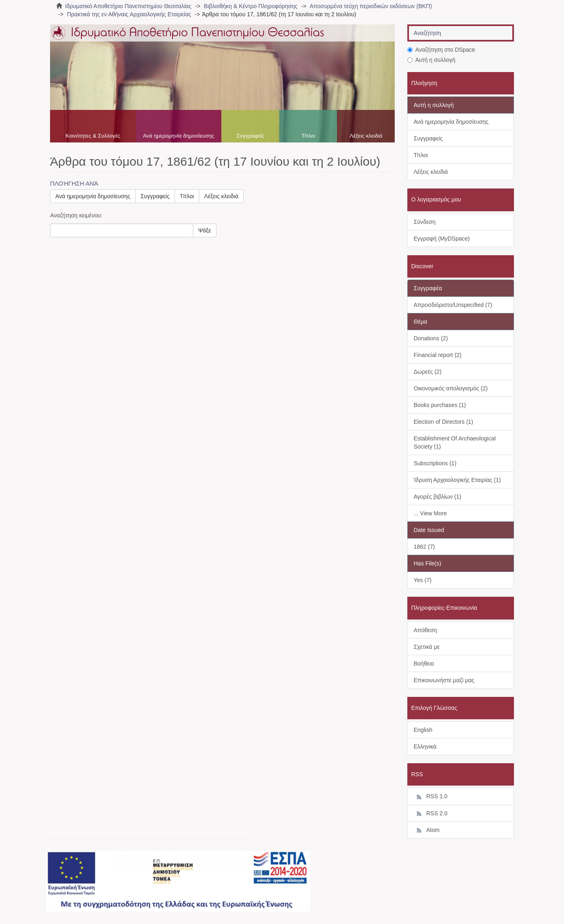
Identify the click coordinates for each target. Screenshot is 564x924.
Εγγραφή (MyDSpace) (442, 239)
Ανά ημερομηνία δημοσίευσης (178, 136)
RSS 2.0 (431, 814)
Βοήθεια (424, 663)
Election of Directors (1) (444, 422)
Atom (427, 830)
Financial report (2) (438, 355)
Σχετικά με (427, 647)
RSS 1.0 (431, 797)
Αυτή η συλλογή (432, 60)
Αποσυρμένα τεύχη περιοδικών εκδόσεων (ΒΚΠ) (371, 6)
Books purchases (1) (440, 405)
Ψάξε (205, 230)
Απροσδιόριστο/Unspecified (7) (453, 305)
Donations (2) (431, 338)
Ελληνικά (425, 747)
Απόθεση (425, 630)
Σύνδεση (425, 222)
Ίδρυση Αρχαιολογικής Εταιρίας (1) (457, 480)
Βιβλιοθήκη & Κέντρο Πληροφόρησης (251, 6)
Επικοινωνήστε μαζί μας (444, 680)
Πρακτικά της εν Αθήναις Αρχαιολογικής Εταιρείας (129, 14)
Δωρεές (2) (428, 372)
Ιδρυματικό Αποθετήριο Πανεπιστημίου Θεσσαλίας (128, 6)
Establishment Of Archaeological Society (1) (455, 442)
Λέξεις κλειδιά (366, 136)
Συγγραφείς (250, 136)
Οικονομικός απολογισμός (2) (451, 388)
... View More (430, 513)
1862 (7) (424, 547)
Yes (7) (423, 580)
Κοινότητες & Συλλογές (93, 136)
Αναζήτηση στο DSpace (441, 50)
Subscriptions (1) (435, 463)
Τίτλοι (308, 136)
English (423, 730)
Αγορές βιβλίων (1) (438, 497)
